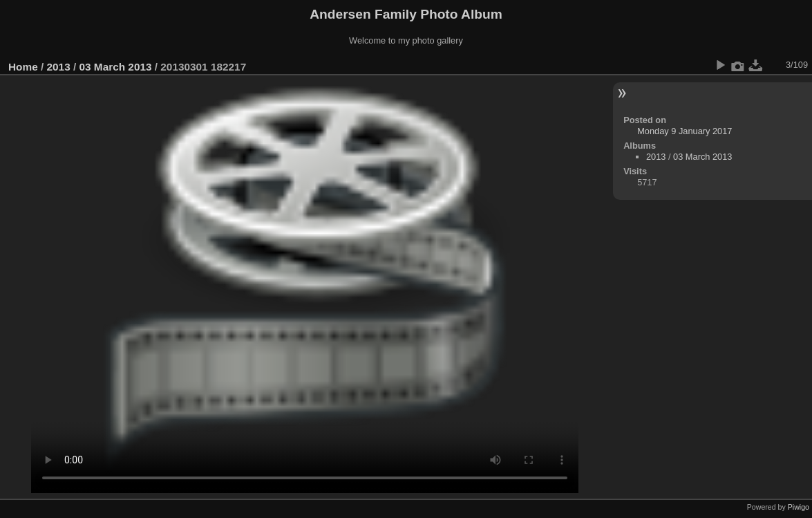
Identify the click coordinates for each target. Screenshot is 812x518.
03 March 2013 (115, 67)
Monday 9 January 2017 (684, 131)
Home (23, 67)
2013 (59, 67)
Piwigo (799, 507)
